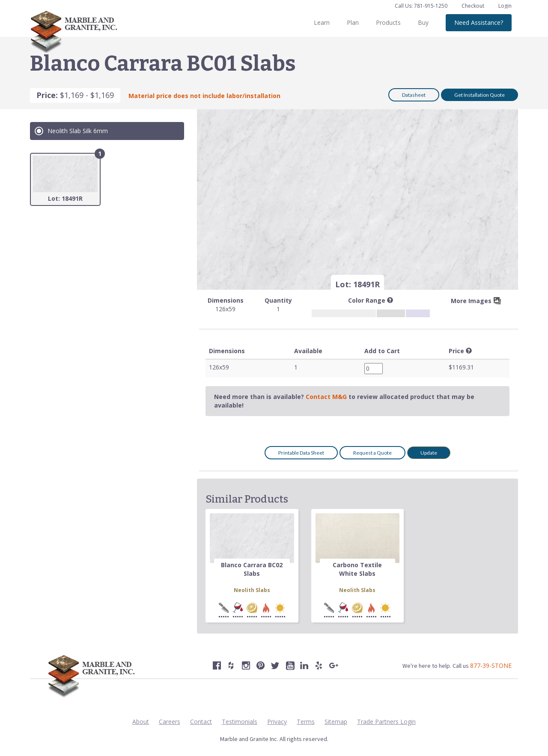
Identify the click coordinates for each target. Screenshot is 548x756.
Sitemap (336, 722)
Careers (170, 722)
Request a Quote (372, 453)
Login (505, 6)
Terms (306, 722)
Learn (322, 22)
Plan (353, 22)
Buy (423, 22)
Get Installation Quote (479, 95)
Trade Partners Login (386, 722)
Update (429, 453)
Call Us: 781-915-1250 (421, 6)
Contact (201, 722)
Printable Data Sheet (301, 453)
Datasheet (414, 95)
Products (388, 22)
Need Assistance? (479, 22)
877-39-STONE (491, 665)
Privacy (277, 722)
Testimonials (240, 722)
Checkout (474, 6)
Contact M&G (326, 397)
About (141, 722)
